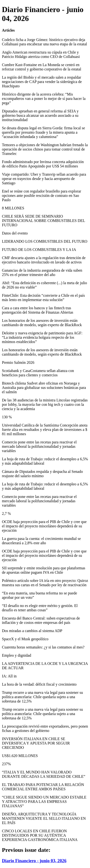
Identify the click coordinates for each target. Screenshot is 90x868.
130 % (7, 417)
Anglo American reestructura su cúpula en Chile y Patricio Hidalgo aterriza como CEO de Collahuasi (41, 54)
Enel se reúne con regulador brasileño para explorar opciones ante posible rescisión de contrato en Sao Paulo (42, 196)
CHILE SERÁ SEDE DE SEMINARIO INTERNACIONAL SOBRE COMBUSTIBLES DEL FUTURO (43, 221)
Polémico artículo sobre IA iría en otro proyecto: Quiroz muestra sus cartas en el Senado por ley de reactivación (45, 583)
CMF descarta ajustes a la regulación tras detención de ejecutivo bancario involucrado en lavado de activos (44, 260)
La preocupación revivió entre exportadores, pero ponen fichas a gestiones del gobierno (45, 728)
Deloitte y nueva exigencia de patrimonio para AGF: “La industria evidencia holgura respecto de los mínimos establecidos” (42, 337)
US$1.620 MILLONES (20, 756)
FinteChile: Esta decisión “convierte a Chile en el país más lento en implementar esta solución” (43, 298)
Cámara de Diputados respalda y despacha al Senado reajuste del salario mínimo (42, 474)
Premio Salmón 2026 (18, 362)
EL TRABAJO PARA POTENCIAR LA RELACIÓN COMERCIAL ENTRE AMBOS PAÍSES (43, 787)
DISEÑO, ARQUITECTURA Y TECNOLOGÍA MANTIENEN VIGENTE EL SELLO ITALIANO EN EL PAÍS (44, 818)
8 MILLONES (13, 208)
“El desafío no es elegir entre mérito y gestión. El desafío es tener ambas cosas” (40, 608)
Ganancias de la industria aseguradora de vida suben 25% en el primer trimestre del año (42, 272)
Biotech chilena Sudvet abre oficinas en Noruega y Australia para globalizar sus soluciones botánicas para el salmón (44, 388)
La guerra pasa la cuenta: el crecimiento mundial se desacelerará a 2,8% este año (41, 541)
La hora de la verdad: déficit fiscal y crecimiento (39, 684)
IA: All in (9, 676)
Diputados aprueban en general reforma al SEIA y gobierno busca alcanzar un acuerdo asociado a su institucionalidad (40, 115)
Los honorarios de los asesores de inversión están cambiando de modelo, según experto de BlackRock (42, 323)
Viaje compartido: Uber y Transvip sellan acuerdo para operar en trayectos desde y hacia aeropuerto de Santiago (44, 179)
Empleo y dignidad (17, 655)
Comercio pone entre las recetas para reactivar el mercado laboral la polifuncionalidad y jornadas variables (39, 446)
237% (6, 764)
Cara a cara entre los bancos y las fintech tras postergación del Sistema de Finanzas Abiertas (38, 310)
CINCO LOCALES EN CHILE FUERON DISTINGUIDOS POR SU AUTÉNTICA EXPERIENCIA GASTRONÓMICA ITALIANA (40, 835)
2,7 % (6, 513)
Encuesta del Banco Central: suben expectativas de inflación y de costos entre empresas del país (41, 620)
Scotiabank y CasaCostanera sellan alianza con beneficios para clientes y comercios (38, 373)
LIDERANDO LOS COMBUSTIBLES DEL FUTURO (45, 241)
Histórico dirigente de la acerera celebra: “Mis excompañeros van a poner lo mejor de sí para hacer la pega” (44, 99)
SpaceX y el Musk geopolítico (25, 639)
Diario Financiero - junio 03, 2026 (34, 861)
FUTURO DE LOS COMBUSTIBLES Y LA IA (39, 250)
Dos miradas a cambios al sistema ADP (32, 631)
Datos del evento (15, 233)
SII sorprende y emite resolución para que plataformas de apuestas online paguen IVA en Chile (44, 570)
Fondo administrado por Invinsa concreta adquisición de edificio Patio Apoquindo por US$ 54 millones (43, 164)
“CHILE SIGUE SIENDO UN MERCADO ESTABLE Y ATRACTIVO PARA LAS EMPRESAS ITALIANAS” (44, 802)
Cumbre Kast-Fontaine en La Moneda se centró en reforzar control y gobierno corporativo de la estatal (42, 67)
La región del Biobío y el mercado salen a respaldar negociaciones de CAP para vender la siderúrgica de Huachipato (42, 82)
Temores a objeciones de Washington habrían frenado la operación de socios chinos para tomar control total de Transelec (45, 149)
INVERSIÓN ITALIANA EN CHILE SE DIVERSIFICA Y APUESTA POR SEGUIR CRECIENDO (36, 743)
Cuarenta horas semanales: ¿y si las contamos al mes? (43, 647)
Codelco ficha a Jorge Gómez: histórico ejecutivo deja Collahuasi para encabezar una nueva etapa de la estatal (44, 42)
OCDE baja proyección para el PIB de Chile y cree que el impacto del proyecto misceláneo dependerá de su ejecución (44, 526)
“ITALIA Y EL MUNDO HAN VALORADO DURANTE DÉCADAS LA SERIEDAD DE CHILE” (44, 774)
